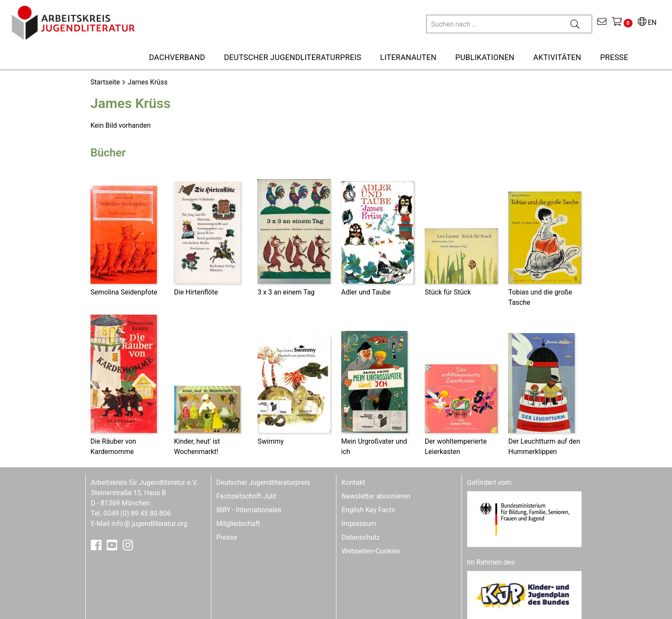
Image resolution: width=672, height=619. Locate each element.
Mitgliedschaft (238, 524)
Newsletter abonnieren (376, 496)
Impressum (359, 524)
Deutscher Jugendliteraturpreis (263, 482)
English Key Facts (368, 510)
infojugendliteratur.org (149, 524)
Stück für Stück (448, 292)
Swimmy (271, 441)
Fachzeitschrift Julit (246, 496)
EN (647, 23)
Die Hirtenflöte (196, 292)
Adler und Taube (366, 292)
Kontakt (353, 482)
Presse (227, 537)
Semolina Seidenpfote (124, 292)
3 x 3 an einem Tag (286, 292)
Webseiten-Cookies (371, 551)
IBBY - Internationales (249, 510)
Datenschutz (361, 537)
